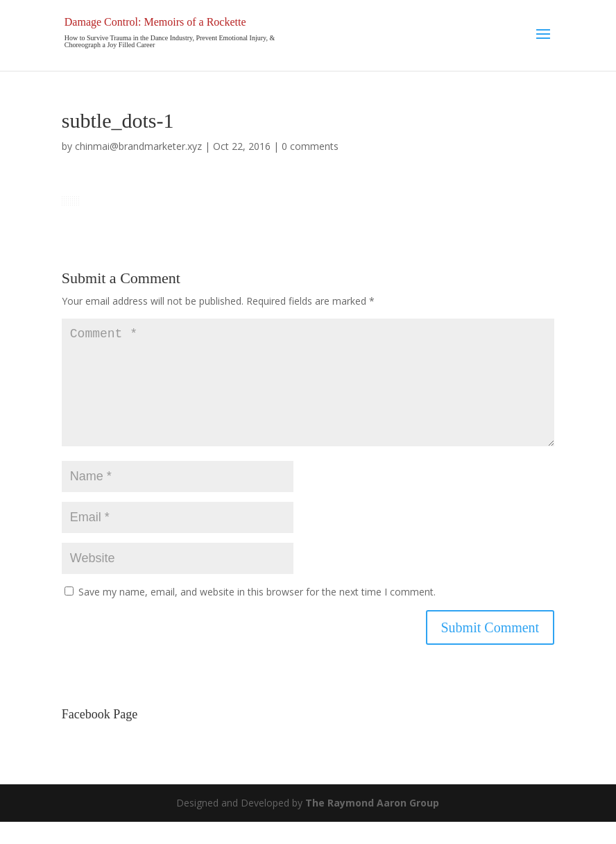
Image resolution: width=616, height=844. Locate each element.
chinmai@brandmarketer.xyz (138, 146)
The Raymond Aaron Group (372, 825)
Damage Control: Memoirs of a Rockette (155, 22)
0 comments (310, 146)
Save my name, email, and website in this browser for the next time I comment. (257, 614)
